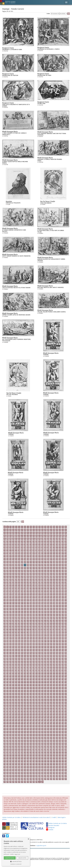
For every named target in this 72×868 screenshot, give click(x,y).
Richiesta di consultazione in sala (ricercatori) (36, 817)
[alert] (16, 852)
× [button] (28, 839)
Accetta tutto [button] (10, 858)
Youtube (50, 830)
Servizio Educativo (53, 826)
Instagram (50, 828)
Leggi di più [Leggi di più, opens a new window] (17, 854)
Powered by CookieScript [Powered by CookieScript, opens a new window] (16, 864)
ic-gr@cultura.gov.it (41, 846)
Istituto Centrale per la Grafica (11, 817)
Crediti (54, 817)
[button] (16, 861)
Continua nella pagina (9, 522)
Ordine (48, 14)
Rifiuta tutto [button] (22, 858)
